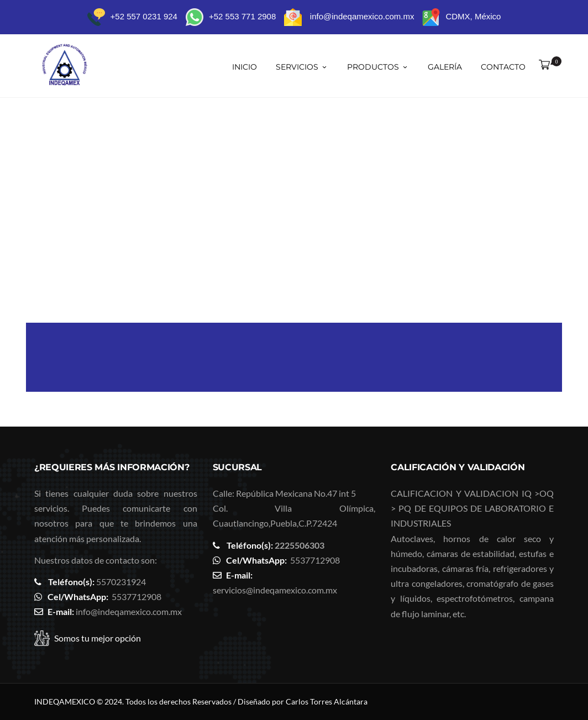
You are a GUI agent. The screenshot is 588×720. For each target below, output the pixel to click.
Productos (378, 67)
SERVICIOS (302, 67)
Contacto (503, 67)
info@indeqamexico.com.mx (129, 611)
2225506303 (300, 545)
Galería (445, 67)
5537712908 (136, 597)
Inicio (245, 67)
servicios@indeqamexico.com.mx (275, 590)
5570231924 (121, 582)
